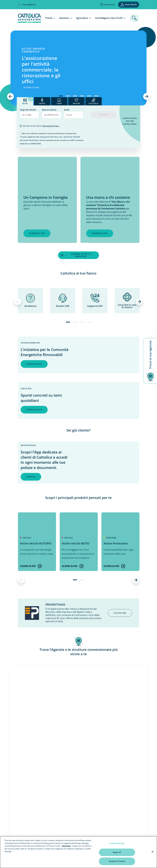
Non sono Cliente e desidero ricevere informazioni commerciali (49, 133)
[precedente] (10, 96)
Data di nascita (49, 110)
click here (66, 846)
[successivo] (147, 96)
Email (67, 110)
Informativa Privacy (51, 126)
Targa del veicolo (28, 110)
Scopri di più (31, 566)
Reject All (117, 852)
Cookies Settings (117, 843)
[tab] (25, 101)
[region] (78, 852)
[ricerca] (134, 18)
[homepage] (29, 22)
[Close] (152, 852)
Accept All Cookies (117, 861)
